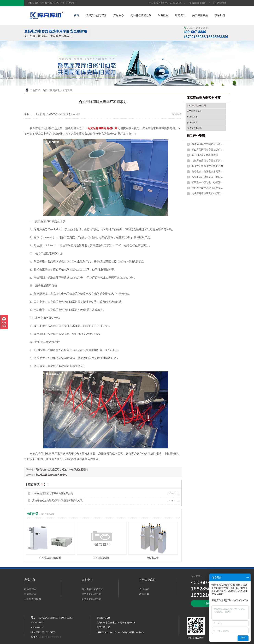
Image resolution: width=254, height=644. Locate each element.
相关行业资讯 (196, 136)
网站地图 (220, 3)
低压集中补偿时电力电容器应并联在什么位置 (208, 182)
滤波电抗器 (30, 594)
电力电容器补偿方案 (92, 589)
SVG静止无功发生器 (50, 558)
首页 (76, 15)
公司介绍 (144, 589)
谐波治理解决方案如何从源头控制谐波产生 (208, 144)
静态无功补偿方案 (91, 594)
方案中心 (87, 580)
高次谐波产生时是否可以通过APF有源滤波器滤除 (62, 470)
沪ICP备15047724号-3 (50, 637)
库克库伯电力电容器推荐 (204, 98)
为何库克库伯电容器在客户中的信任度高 (208, 161)
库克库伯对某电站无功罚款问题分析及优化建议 (57, 501)
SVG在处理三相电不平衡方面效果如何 (53, 494)
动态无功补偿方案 (91, 599)
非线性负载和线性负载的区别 (207, 166)
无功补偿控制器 (33, 599)
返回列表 (177, 114)
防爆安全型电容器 (96, 15)
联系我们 (220, 15)
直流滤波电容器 (194, 128)
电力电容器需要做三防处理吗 (51, 475)
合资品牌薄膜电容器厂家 (102, 128)
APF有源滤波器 (101, 558)
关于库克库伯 (200, 15)
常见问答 (67, 90)
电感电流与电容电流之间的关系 (208, 172)
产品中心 (119, 15)
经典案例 (163, 15)
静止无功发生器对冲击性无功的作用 (208, 188)
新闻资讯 (180, 15)
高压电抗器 (192, 123)
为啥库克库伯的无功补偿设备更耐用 (208, 193)
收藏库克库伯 (197, 3)
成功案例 (144, 594)
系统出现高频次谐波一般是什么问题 (208, 177)
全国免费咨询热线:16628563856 (165, 3)
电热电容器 (153, 558)
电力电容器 (30, 589)
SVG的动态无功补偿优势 (205, 155)
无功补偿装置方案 (141, 15)
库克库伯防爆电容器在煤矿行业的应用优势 (208, 150)
